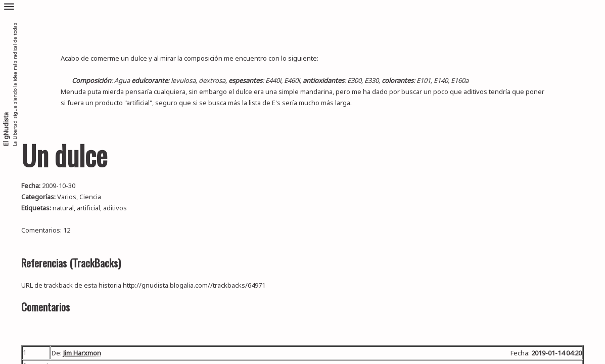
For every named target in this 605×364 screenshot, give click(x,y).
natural (63, 208)
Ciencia (90, 197)
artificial (88, 208)
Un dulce (64, 155)
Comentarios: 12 (46, 230)
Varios (67, 197)
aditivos (115, 208)
